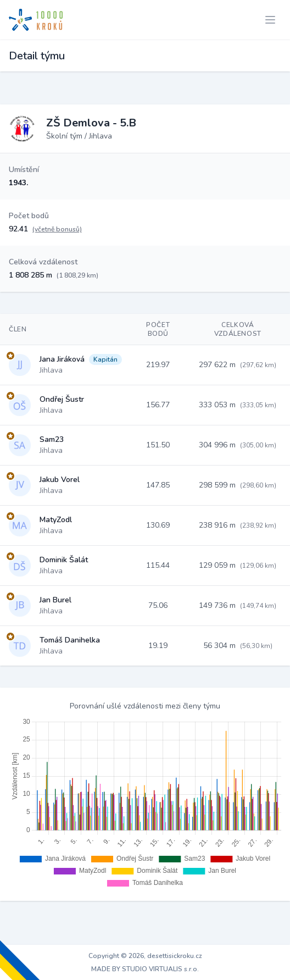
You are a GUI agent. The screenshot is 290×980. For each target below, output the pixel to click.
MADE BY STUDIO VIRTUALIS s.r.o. (145, 969)
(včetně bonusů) (57, 229)
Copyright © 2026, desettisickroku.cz (145, 956)
